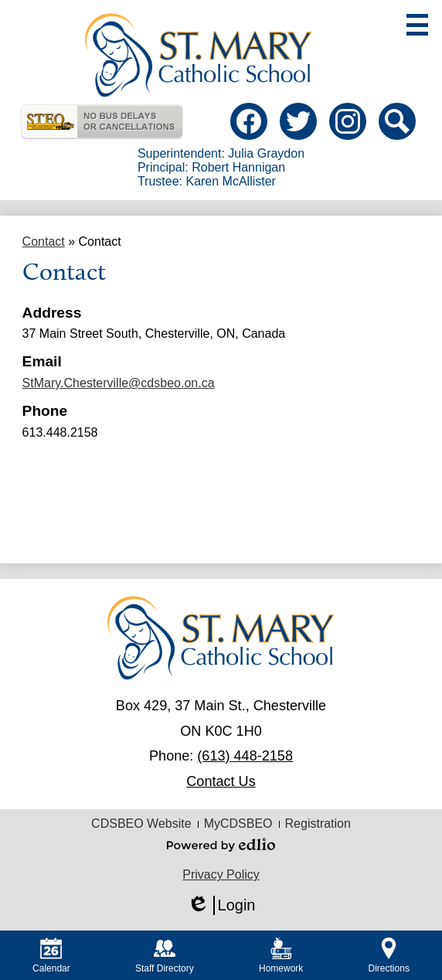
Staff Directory (165, 956)
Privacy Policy (221, 875)
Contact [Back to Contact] (44, 242)
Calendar (51, 956)
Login (221, 905)
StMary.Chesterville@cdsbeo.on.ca (119, 383)
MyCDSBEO (238, 823)
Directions (389, 956)
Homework (281, 956)
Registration (318, 823)
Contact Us (221, 781)
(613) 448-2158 (245, 756)
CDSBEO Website (141, 823)
